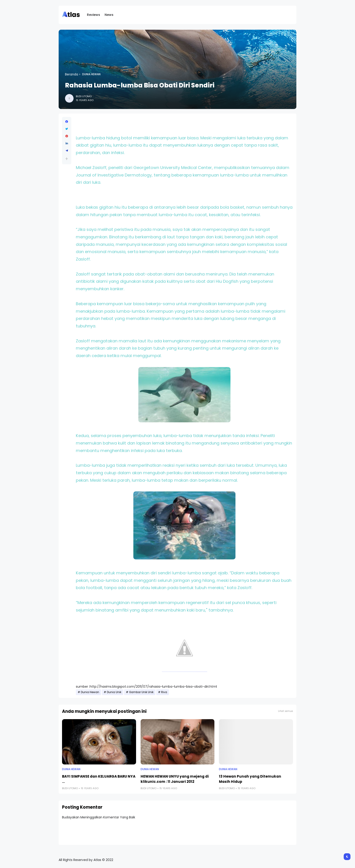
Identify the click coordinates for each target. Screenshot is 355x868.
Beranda (72, 74)
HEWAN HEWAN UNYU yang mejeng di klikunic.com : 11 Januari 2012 (175, 779)
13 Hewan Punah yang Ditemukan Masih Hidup (250, 779)
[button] (67, 159)
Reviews (94, 15)
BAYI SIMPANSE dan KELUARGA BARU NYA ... (99, 779)
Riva (164, 692)
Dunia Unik (114, 692)
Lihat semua (285, 711)
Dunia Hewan (91, 74)
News (109, 15)
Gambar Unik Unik (141, 692)
